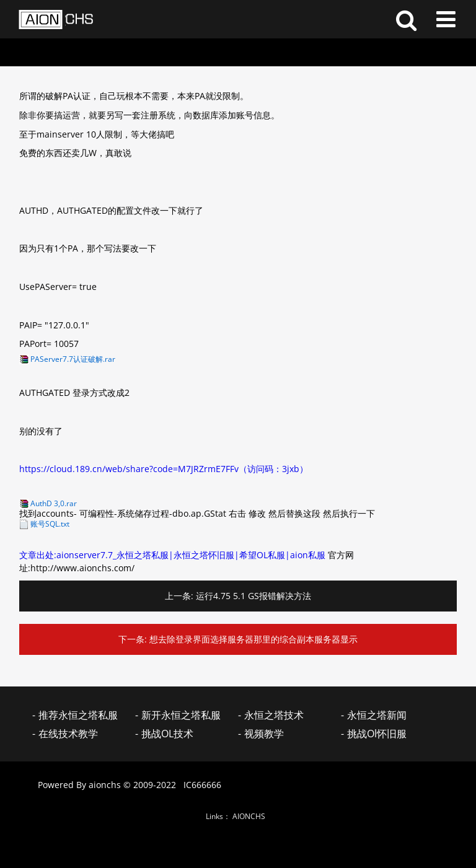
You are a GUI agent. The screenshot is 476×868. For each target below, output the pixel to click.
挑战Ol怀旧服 (377, 734)
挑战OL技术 (167, 734)
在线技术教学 (68, 734)
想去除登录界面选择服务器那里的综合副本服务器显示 (253, 639)
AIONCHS (249, 816)
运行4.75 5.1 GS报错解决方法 (253, 596)
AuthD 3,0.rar (54, 503)
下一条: (133, 639)
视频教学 (264, 734)
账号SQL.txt (50, 524)
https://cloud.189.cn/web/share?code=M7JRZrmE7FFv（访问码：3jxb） (164, 469)
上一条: (179, 596)
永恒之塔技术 (274, 715)
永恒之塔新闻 (377, 715)
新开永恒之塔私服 (181, 715)
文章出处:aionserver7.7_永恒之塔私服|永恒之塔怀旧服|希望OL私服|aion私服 (172, 555)
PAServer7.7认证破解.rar (73, 359)
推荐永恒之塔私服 (78, 715)
